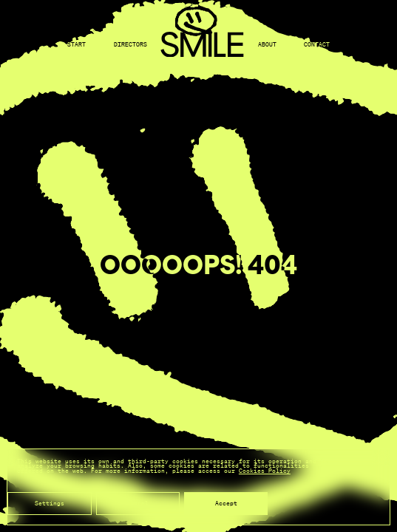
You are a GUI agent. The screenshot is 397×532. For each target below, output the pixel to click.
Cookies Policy (265, 471)
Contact (317, 45)
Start (77, 45)
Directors (130, 45)
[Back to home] (202, 45)
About (267, 45)
